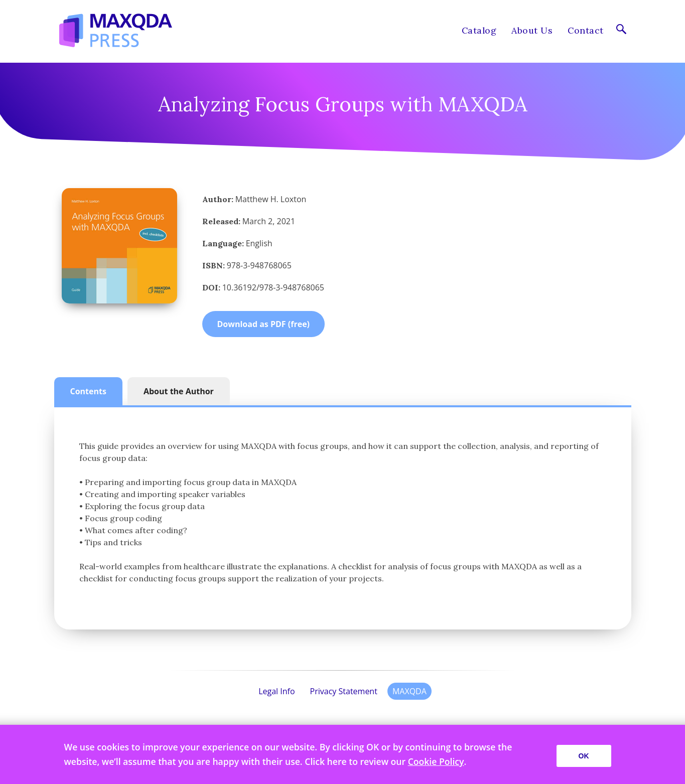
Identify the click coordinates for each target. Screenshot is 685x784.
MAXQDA (409, 691)
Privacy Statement (344, 691)
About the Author (179, 391)
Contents (88, 391)
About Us (532, 30)
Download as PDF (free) (264, 324)
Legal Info (277, 691)
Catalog (479, 30)
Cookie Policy (436, 761)
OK (584, 756)
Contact (585, 30)
